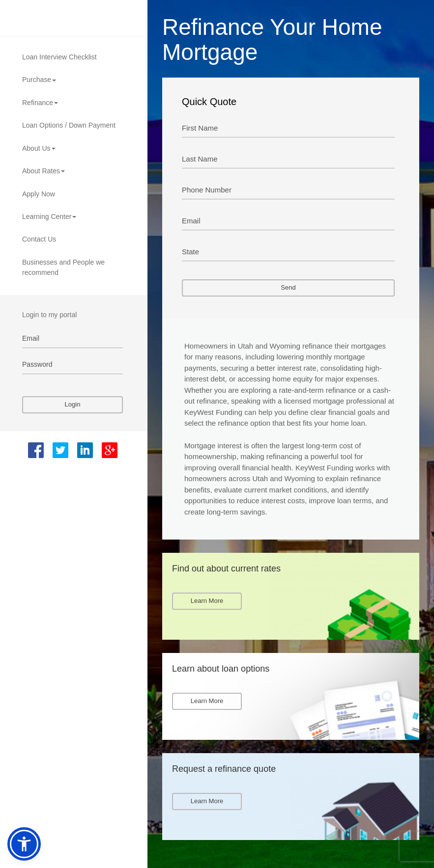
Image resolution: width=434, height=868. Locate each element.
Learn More (207, 601)
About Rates (43, 171)
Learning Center (49, 217)
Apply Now (39, 194)
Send (288, 287)
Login (73, 404)
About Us (39, 148)
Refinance (40, 103)
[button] (24, 844)
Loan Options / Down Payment (69, 125)
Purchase (39, 80)
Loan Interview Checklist (59, 57)
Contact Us (39, 239)
